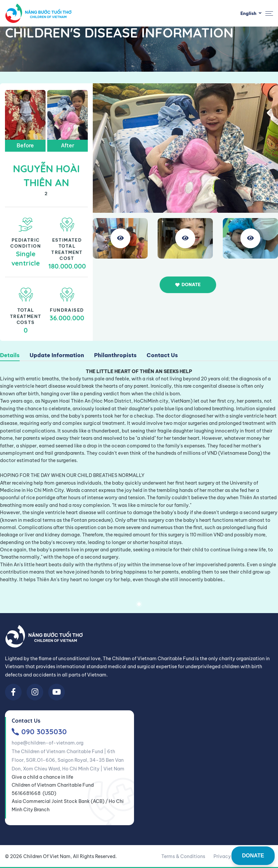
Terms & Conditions (183, 856)
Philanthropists (115, 355)
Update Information (57, 355)
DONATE (253, 856)
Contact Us (162, 355)
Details (10, 355)
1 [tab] (139, 604)
